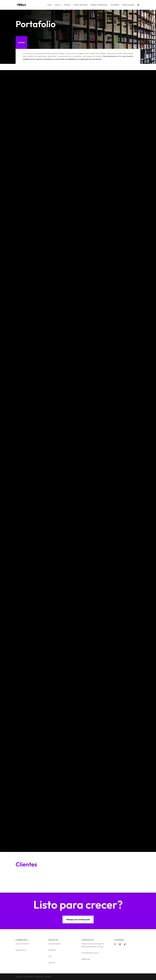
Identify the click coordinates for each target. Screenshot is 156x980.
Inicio (50, 5)
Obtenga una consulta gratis (78, 919)
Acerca (58, 5)
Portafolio (115, 5)
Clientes (67, 5)
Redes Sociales (128, 5)
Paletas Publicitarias (99, 5)
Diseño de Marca (81, 5)
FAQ (50, 956)
